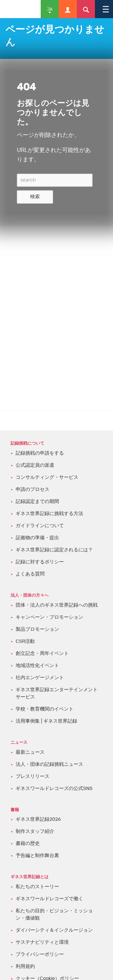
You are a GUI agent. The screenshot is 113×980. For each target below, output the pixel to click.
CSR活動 (25, 641)
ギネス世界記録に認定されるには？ (54, 550)
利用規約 (25, 966)
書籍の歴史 (28, 843)
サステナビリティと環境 (42, 942)
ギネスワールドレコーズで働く (49, 899)
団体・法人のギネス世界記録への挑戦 (57, 605)
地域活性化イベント (37, 666)
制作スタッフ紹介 (35, 831)
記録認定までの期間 (37, 501)
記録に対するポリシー (40, 562)
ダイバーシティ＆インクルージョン (54, 930)
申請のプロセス (33, 489)
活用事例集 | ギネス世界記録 (46, 721)
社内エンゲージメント (40, 678)
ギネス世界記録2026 (38, 819)
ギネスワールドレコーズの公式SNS (54, 788)
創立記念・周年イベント (42, 653)
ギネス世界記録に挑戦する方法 (49, 514)
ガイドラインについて (40, 526)
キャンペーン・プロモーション (49, 617)
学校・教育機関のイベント (45, 709)
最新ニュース (30, 752)
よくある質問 (30, 574)
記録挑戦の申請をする (40, 453)
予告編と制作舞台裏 (37, 856)
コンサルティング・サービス (47, 477)
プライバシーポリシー (40, 954)
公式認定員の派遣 (35, 465)
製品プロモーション (37, 629)
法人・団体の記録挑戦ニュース (49, 764)
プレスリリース (33, 776)
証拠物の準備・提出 (37, 538)
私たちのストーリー (37, 887)
